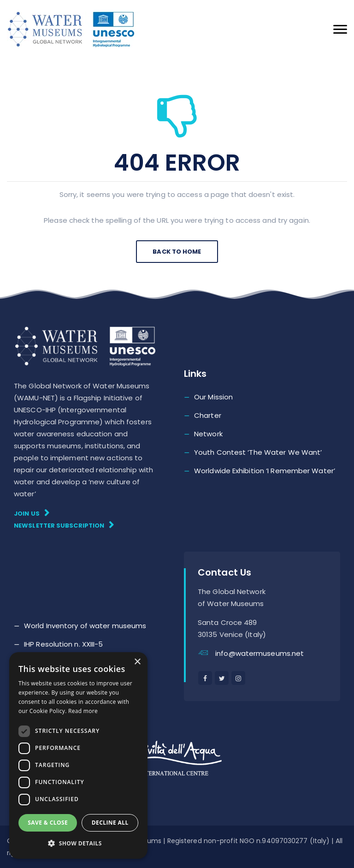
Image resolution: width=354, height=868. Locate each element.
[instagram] (238, 678)
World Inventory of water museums (85, 626)
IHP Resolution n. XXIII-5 (64, 644)
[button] (78, 844)
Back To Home (177, 252)
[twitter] (222, 678)
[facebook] (205, 678)
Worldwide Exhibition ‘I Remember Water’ (265, 471)
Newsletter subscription (64, 525)
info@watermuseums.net (260, 653)
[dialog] (78, 755)
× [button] (137, 662)
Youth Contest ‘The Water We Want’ (258, 452)
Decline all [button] (110, 823)
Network (208, 434)
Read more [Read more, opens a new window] (83, 711)
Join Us (32, 513)
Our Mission (213, 397)
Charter (208, 415)
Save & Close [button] (48, 823)
